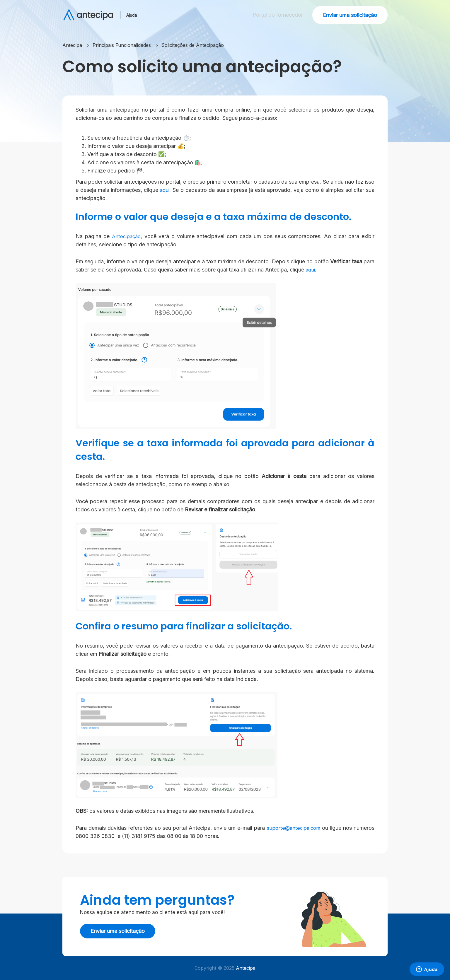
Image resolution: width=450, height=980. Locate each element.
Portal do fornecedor (276, 15)
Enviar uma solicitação (350, 15)
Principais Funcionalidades (122, 45)
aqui (165, 190)
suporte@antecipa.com (293, 828)
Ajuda (133, 15)
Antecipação (127, 236)
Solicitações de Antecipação (193, 45)
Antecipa (72, 45)
